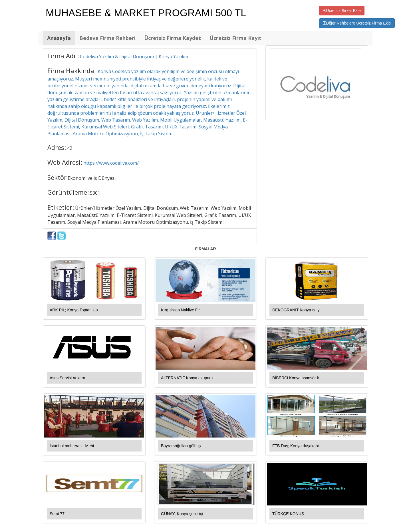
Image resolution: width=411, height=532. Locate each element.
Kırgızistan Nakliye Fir (180, 310)
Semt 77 (57, 514)
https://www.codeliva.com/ (111, 163)
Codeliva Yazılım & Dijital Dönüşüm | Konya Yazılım (134, 57)
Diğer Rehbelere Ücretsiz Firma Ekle (357, 23)
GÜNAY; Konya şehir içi (182, 514)
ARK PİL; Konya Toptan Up (74, 310)
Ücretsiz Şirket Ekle (342, 11)
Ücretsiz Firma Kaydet (173, 38)
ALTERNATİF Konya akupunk (187, 378)
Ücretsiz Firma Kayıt (235, 38)
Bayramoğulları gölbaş (181, 446)
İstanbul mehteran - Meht (72, 446)
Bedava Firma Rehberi (107, 38)
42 (70, 148)
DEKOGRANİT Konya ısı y (296, 310)
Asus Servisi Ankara (68, 378)
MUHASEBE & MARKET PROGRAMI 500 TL (146, 13)
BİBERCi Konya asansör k (296, 378)
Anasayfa (59, 38)
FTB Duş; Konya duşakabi (296, 446)
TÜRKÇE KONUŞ (288, 514)
